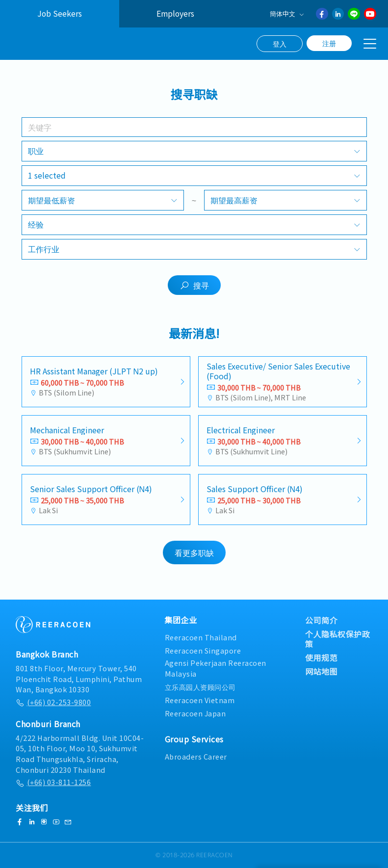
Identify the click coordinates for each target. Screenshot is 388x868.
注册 (329, 43)
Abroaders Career (196, 756)
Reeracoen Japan (195, 713)
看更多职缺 (194, 556)
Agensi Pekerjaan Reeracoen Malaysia (216, 668)
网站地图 (321, 671)
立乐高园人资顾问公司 (200, 687)
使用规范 (321, 658)
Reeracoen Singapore (203, 650)
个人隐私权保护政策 (337, 639)
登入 (280, 44)
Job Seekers (60, 13)
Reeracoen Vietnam (200, 700)
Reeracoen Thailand (201, 637)
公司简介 (321, 620)
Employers (175, 13)
